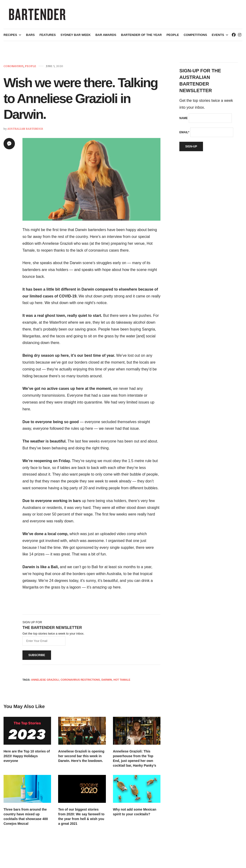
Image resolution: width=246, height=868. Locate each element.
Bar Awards (106, 37)
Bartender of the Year (141, 37)
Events (218, 37)
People (173, 37)
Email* (184, 134)
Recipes (10, 37)
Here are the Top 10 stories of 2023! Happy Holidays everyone (27, 758)
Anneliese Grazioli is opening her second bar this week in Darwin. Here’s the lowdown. (81, 758)
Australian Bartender (25, 131)
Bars (30, 37)
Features (48, 37)
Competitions (195, 37)
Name (183, 120)
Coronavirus (14, 68)
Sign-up (191, 148)
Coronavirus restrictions (80, 682)
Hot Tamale (122, 682)
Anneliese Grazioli (45, 682)
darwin (107, 682)
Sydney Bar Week (76, 37)
